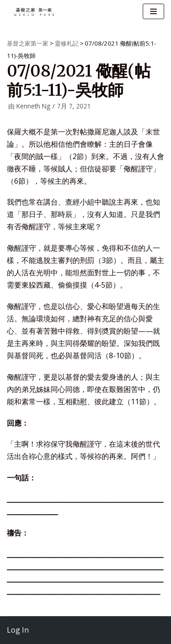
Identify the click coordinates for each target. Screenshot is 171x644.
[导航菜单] (153, 11)
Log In (18, 630)
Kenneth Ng (33, 106)
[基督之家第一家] (34, 12)
